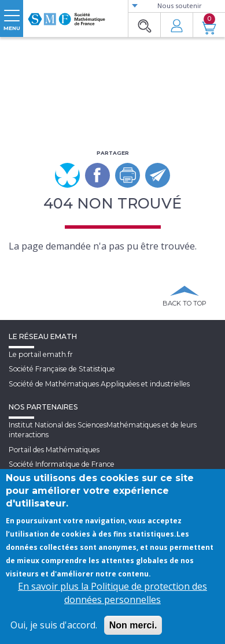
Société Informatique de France (62, 464)
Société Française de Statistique (62, 369)
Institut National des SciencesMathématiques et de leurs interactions (103, 430)
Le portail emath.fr (41, 354)
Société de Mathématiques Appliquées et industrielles (99, 384)
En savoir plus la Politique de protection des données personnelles (113, 593)
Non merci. (133, 625)
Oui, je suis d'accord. (54, 625)
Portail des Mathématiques (54, 450)
